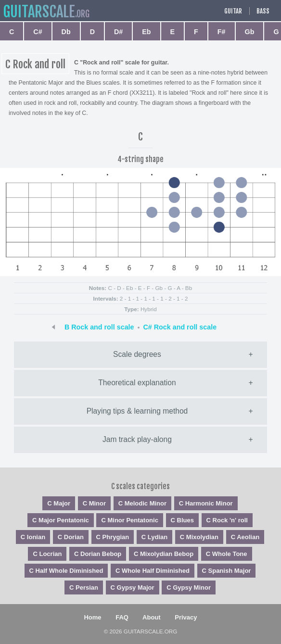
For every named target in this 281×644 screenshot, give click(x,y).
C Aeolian (245, 537)
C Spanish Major (227, 571)
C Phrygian (113, 537)
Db (66, 32)
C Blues (182, 520)
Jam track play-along (137, 439)
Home (92, 617)
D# (118, 32)
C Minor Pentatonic (129, 520)
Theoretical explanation (137, 383)
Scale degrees (137, 354)
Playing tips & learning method (137, 411)
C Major (59, 503)
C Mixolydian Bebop (164, 554)
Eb (146, 32)
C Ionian (33, 537)
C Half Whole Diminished (66, 571)
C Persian (84, 587)
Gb (250, 32)
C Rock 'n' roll (227, 520)
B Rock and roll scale (99, 327)
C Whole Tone (227, 554)
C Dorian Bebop (98, 554)
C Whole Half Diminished (153, 571)
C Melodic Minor (142, 503)
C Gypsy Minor (189, 587)
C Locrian (47, 554)
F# (222, 32)
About (152, 617)
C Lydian (154, 537)
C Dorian (71, 537)
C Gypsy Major (133, 587)
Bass (263, 11)
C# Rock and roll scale (180, 327)
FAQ (122, 617)
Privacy (186, 617)
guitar (39, 12)
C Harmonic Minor (206, 503)
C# (38, 32)
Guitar (233, 11)
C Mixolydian (199, 537)
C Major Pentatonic (61, 520)
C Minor (94, 503)
